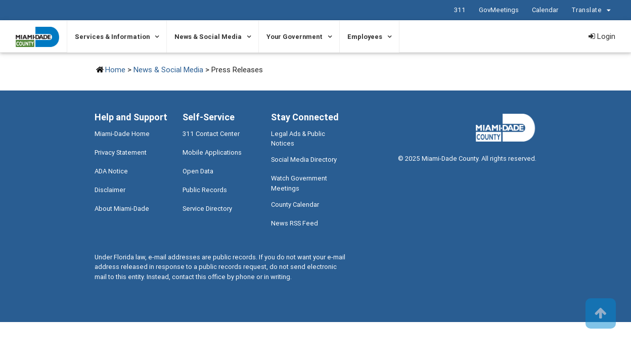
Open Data (198, 171)
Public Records (205, 190)
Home (115, 70)
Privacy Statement (121, 152)
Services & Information (112, 37)
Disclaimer (110, 190)
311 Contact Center (211, 134)
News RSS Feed (295, 223)
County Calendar (295, 204)
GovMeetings (499, 10)
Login (602, 36)
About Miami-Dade (122, 209)
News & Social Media (208, 37)
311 (460, 10)
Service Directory (207, 209)
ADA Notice (111, 171)
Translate (593, 10)
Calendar (545, 10)
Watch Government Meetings (299, 183)
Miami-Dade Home (122, 134)
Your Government (295, 37)
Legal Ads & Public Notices (298, 139)
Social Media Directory (304, 160)
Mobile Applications (212, 152)
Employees (365, 37)
